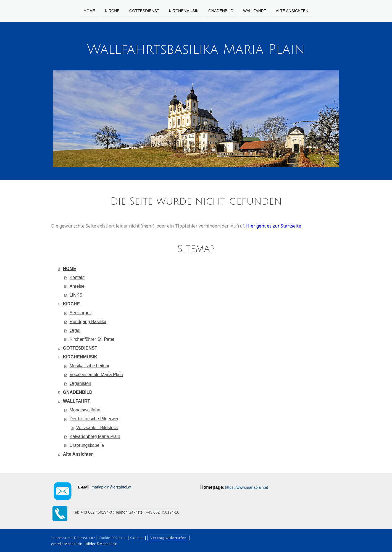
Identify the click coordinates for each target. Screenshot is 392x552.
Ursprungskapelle (87, 445)
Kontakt (77, 277)
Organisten (80, 383)
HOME (90, 10)
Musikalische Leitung (90, 366)
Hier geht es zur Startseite (274, 226)
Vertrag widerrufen (168, 538)
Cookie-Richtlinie (113, 538)
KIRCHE (112, 10)
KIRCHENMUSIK (184, 10)
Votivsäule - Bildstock (97, 428)
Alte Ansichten (292, 10)
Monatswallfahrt (85, 410)
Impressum (61, 538)
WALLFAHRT (255, 10)
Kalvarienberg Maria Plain (95, 436)
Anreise (77, 286)
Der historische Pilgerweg (95, 419)
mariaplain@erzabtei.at (112, 487)
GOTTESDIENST (144, 10)
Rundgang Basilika (88, 322)
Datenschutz (85, 538)
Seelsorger (80, 313)
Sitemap (137, 538)
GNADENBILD (221, 10)
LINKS (76, 295)
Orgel (75, 330)
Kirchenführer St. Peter (92, 339)
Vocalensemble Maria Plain (96, 375)
